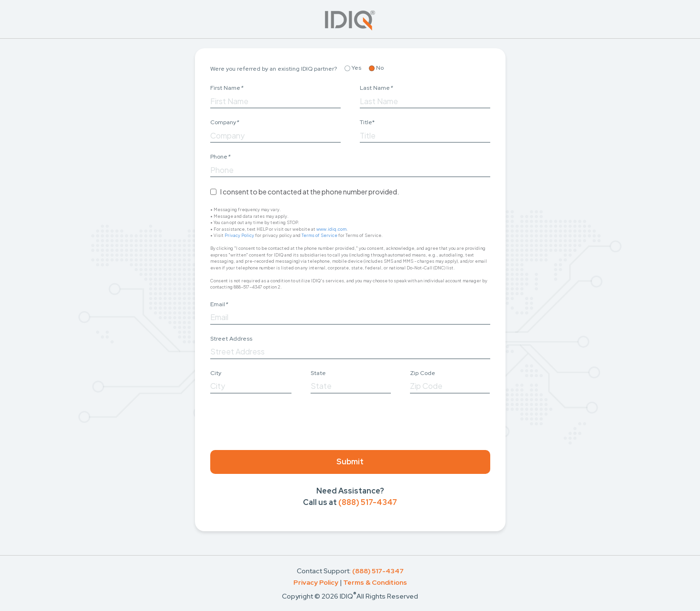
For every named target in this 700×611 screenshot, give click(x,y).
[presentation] (283, 420)
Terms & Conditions (375, 582)
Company (224, 122)
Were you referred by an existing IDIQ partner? (274, 69)
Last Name (376, 88)
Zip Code (423, 373)
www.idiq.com (331, 229)
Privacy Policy (239, 235)
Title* (367, 122)
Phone (220, 157)
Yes (353, 68)
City (216, 373)
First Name (226, 88)
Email (219, 304)
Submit (350, 462)
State (318, 373)
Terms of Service (319, 235)
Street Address (231, 339)
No (376, 68)
